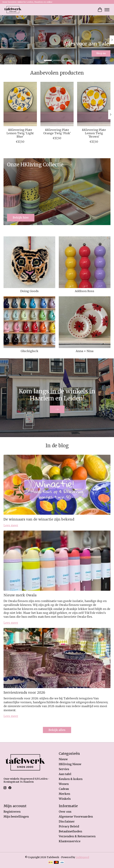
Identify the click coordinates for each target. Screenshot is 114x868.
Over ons (65, 812)
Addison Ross (85, 291)
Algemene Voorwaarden (76, 816)
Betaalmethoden (70, 831)
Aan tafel (65, 774)
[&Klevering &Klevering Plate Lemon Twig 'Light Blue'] (20, 104)
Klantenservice (70, 841)
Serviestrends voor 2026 (24, 692)
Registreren (12, 812)
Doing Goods (29, 291)
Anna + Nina (85, 351)
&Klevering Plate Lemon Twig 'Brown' (94, 133)
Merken (64, 794)
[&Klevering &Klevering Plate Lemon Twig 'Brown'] (94, 104)
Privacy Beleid (69, 826)
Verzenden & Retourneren (77, 836)
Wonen (64, 784)
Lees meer (11, 525)
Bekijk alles (57, 730)
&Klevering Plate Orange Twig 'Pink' (57, 131)
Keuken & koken (71, 779)
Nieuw (63, 759)
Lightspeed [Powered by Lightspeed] (82, 857)
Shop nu (101, 53)
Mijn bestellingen (16, 816)
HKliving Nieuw (70, 764)
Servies (64, 769)
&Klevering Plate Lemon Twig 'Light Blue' (20, 133)
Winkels (65, 799)
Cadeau (64, 789)
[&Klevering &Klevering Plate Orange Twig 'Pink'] (57, 104)
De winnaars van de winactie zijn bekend (39, 519)
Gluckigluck (29, 351)
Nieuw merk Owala (20, 595)
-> (57, 409)
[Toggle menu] (107, 10)
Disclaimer (67, 821)
